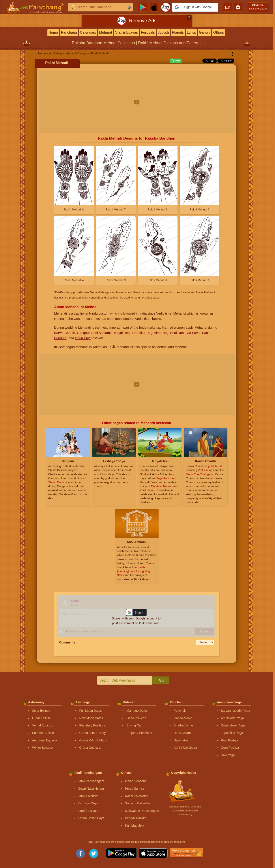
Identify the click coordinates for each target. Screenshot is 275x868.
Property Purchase (139, 733)
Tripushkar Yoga (232, 733)
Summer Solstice (44, 733)
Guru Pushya (230, 748)
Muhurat (106, 32)
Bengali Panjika (136, 818)
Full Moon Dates (91, 711)
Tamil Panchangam (91, 781)
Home (53, 32)
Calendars (88, 32)
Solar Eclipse (41, 711)
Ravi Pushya (230, 740)
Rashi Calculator (136, 796)
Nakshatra (181, 740)
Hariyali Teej (121, 333)
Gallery (205, 32)
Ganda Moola (183, 718)
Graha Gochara (90, 748)
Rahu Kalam (182, 733)
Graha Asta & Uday (93, 733)
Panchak (180, 711)
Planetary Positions (93, 725)
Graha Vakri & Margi (93, 740)
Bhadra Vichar (183, 725)
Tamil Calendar (88, 796)
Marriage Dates (137, 711)
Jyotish (163, 32)
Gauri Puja (83, 338)
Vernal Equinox (43, 725)
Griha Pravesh (136, 718)
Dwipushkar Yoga (233, 725)
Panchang (69, 32)
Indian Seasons (136, 781)
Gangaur (83, 333)
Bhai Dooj (177, 333)
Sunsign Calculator (138, 803)
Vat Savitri (194, 333)
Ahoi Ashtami (101, 333)
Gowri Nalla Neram (91, 789)
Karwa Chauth (65, 333)
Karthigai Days (88, 803)
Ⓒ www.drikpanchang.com (185, 811)
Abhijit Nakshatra (185, 748)
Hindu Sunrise (135, 789)
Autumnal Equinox (45, 740)
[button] (195, 7)
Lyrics (191, 32)
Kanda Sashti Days (91, 818)
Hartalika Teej (142, 333)
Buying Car (134, 725)
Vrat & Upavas (126, 32)
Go (161, 680)
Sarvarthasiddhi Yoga (236, 711)
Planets (178, 32)
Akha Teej (161, 333)
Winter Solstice (42, 748)
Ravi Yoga (228, 755)
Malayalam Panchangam (142, 811)
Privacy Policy (185, 815)
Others (219, 32)
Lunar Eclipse (42, 718)
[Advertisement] (137, 102)
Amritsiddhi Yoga (232, 718)
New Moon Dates (91, 718)
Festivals (148, 32)
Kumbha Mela (135, 826)
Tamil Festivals (88, 811)
